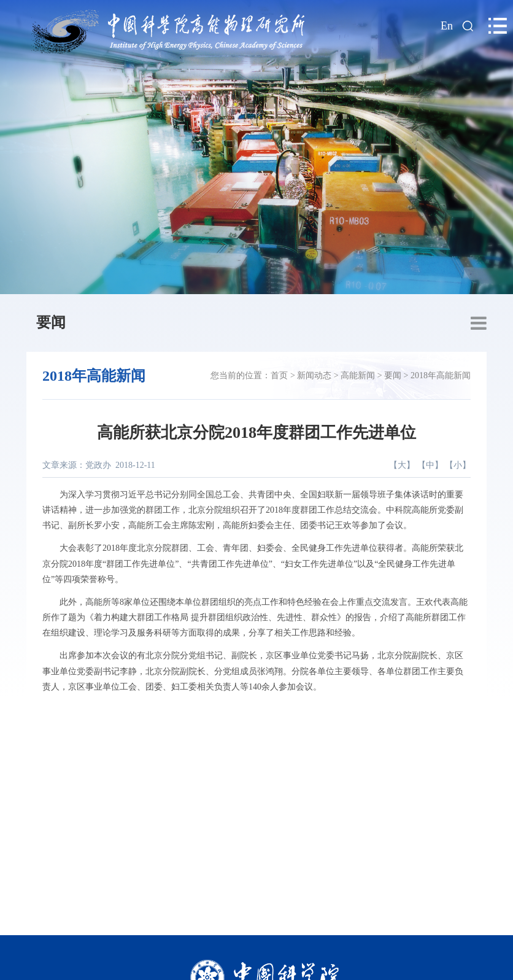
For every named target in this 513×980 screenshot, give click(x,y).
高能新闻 (358, 375)
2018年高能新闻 (441, 375)
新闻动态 (314, 375)
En (447, 26)
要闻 (51, 322)
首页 (279, 375)
